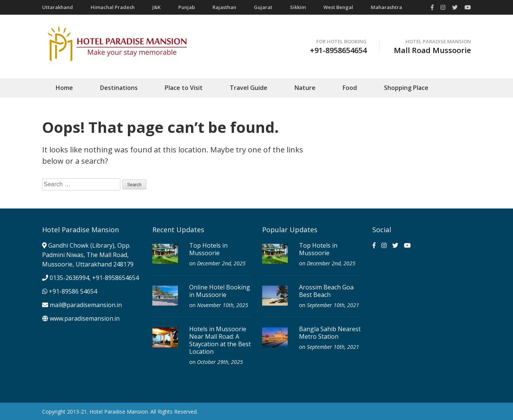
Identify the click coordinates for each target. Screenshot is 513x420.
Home (64, 88)
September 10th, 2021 (333, 305)
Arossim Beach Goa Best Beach (326, 291)
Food (350, 88)
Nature (305, 88)
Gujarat (263, 7)
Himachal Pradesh (113, 7)
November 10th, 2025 (223, 305)
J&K (156, 7)
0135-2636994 (69, 278)
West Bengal (338, 7)
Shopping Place (406, 88)
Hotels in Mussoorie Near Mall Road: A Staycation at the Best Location (220, 340)
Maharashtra (386, 7)
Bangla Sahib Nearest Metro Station (330, 333)
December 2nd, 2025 (221, 263)
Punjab (187, 7)
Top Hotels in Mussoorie (208, 249)
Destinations (119, 88)
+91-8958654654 (115, 278)
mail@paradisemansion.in (86, 305)
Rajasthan (224, 7)
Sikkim (298, 7)
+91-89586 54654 (70, 291)
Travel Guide (249, 88)
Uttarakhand (58, 7)
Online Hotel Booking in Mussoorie (220, 291)
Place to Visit (184, 88)
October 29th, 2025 (220, 362)
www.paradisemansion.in (81, 318)
